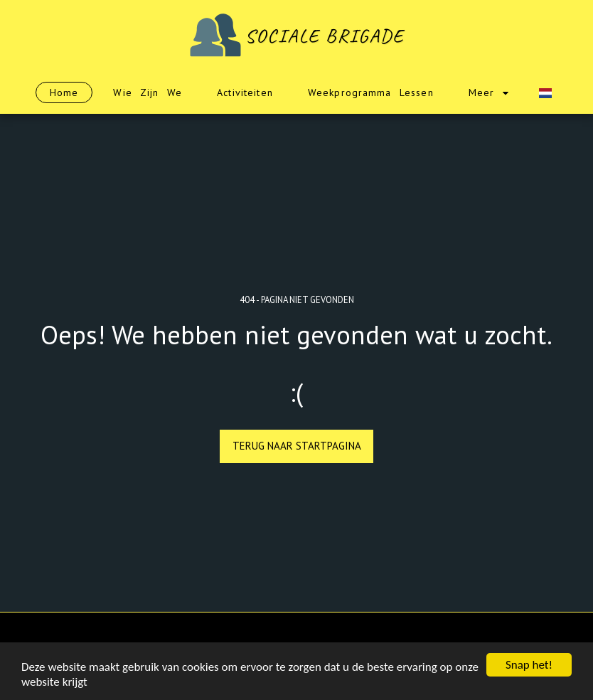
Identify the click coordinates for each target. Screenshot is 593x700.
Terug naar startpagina (297, 446)
